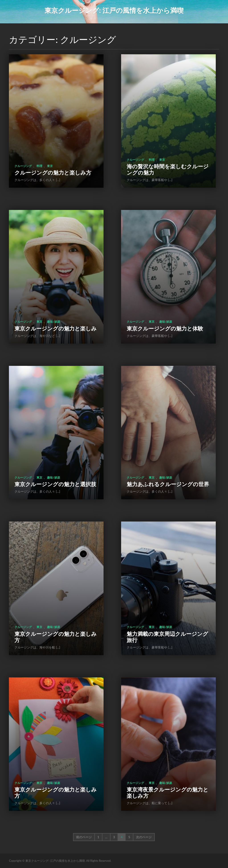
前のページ (84, 837)
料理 (39, 166)
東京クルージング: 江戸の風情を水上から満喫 (114, 10)
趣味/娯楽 (53, 322)
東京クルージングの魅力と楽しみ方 (56, 637)
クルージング (23, 166)
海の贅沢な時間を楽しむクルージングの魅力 (168, 169)
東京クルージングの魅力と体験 (165, 328)
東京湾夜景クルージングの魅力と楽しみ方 (168, 792)
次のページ (144, 837)
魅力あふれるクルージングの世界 (168, 484)
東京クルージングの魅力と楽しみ (56, 328)
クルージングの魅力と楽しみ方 (53, 172)
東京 (50, 166)
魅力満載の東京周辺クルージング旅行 (167, 637)
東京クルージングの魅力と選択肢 (55, 484)
